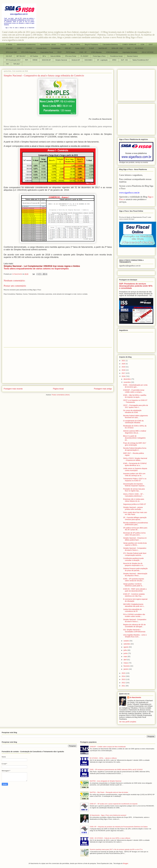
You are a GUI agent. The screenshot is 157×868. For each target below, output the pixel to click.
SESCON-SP (46, 60)
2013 (124, 679)
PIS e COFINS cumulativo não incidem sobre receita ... (134, 615)
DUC (129, 48)
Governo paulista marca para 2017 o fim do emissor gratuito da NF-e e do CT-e (116, 849)
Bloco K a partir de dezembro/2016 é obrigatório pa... (134, 438)
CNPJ (19, 48)
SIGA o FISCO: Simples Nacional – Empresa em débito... (135, 459)
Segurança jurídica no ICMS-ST (135, 504)
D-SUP (92, 48)
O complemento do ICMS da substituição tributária (133, 422)
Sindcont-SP (76, 60)
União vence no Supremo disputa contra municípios (135, 469)
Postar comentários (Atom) (61, 395)
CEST (151, 44)
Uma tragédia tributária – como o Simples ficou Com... (135, 636)
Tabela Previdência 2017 (140, 60)
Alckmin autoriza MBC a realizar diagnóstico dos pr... (135, 432)
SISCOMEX (88, 60)
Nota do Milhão (55, 56)
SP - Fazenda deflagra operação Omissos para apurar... (135, 518)
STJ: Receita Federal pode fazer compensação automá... (135, 554)
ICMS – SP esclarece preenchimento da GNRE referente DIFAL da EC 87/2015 (116, 770)
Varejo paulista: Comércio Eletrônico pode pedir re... (133, 585)
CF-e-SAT (9, 48)
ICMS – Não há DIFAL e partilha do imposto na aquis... (135, 396)
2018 (124, 370)
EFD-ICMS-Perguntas (29, 52)
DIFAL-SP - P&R (117, 48)
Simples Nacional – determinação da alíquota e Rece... (135, 575)
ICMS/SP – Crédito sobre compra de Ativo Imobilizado (108, 747)
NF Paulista (34, 56)
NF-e (44, 56)
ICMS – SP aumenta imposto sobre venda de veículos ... (134, 580)
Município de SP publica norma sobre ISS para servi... (134, 534)
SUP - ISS (124, 60)
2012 (124, 683)
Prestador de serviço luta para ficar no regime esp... (134, 490)
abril (125, 660)
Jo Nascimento (135, 697)
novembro (127, 382)
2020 (124, 364)
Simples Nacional (61, 60)
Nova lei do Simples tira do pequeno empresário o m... (134, 564)
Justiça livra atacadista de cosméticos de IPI (132, 610)
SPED (114, 60)
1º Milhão (9, 44)
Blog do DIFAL (75, 44)
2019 (124, 367)
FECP (60, 52)
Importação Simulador (130, 52)
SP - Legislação (102, 60)
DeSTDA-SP (103, 48)
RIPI (26, 60)
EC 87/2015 (139, 48)
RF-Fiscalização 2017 (13, 60)
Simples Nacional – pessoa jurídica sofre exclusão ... (133, 508)
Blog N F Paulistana (91, 44)
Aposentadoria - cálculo (48, 44)
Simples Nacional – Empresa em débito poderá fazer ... (135, 539)
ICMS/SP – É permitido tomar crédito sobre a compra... (134, 391)
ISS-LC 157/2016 (148, 52)
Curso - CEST (80, 48)
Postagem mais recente (13, 389)
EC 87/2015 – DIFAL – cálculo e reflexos (103, 758)
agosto (126, 647)
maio (125, 656)
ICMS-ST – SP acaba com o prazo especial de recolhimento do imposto (114, 804)
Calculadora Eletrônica (110, 44)
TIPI (7, 64)
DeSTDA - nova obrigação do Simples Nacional (105, 781)
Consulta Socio (42, 48)
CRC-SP (68, 48)
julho (125, 650)
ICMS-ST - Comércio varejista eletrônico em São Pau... (134, 595)
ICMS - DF (83, 52)
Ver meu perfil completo (128, 722)
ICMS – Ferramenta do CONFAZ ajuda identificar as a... (135, 464)
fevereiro (127, 666)
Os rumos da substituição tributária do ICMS (132, 411)
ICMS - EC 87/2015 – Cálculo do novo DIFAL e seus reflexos (110, 838)
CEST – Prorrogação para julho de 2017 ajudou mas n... (136, 406)
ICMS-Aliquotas (96, 52)
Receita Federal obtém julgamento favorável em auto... (136, 417)
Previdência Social (116, 56)
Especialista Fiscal (47, 52)
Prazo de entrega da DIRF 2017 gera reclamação (135, 444)
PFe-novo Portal (71, 56)
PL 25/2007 (85, 56)
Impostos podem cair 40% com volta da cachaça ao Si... (134, 475)
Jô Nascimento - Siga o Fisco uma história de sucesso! (108, 815)
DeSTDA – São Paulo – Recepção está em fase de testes (109, 792)
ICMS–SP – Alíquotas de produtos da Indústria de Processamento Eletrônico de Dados (119, 827)
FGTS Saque (71, 52)
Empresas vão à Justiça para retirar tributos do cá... (134, 500)
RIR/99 (35, 60)
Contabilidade (56, 48)
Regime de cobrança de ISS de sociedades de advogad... (134, 626)
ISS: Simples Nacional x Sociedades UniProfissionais (134, 631)
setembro (127, 644)
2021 (124, 361)
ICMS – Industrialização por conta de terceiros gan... (135, 386)
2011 (124, 686)
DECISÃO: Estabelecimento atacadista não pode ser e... (134, 605)
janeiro (126, 669)
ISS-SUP (9, 56)
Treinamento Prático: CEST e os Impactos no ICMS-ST (135, 480)
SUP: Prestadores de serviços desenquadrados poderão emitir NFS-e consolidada (136, 286)
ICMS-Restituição (112, 52)
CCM (142, 44)
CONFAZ (29, 48)
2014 (124, 676)
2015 (124, 673)
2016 (124, 376)
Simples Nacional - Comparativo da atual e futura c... (135, 549)
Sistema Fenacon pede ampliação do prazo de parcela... (135, 569)
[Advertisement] (58, 365)
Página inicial (58, 389)
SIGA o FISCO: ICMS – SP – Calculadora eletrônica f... (134, 495)
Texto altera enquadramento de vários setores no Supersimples (36, 269)
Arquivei (63, 44)
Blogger (126, 863)
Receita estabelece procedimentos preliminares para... (136, 524)
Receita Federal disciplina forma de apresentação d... (135, 449)
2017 (124, 373)
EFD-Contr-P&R (11, 52)
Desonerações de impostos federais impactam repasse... (134, 485)
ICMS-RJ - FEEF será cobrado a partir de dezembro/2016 (135, 590)
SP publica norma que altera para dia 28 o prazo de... (135, 529)
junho (126, 653)
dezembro (127, 379)
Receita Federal (132, 56)
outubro (126, 641)
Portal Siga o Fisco (99, 56)
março (126, 663)
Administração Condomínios (26, 44)
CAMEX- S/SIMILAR (129, 44)
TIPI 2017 (17, 64)
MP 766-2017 (21, 56)
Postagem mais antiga (103, 389)
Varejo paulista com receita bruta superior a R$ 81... (135, 544)
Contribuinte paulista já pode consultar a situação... (133, 559)
